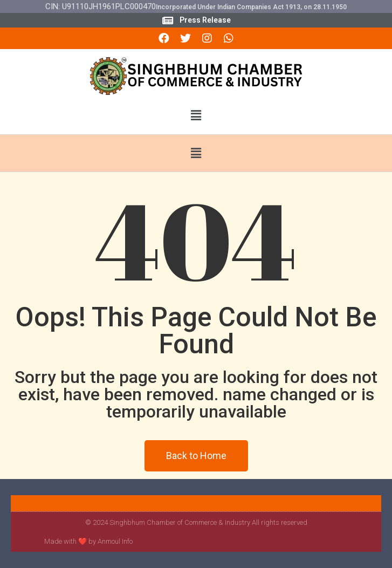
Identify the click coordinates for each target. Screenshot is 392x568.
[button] (196, 116)
